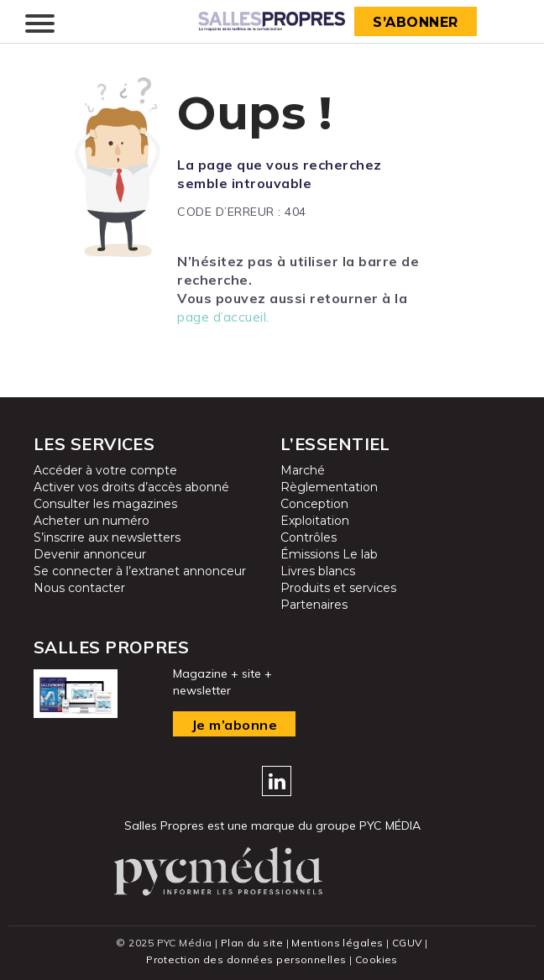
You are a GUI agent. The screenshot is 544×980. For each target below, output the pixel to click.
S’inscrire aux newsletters (107, 537)
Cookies (377, 959)
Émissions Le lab (329, 554)
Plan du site (252, 943)
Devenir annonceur (90, 554)
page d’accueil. (223, 317)
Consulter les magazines (105, 504)
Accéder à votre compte (105, 470)
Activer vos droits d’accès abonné (131, 487)
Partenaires (314, 605)
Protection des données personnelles (246, 959)
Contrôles (309, 537)
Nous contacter (79, 588)
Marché (303, 470)
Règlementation (329, 487)
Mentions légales (337, 943)
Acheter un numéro (92, 521)
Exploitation (315, 521)
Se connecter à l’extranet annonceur (140, 571)
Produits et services (338, 588)
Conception (314, 504)
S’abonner (416, 22)
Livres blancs (318, 571)
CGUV (407, 943)
